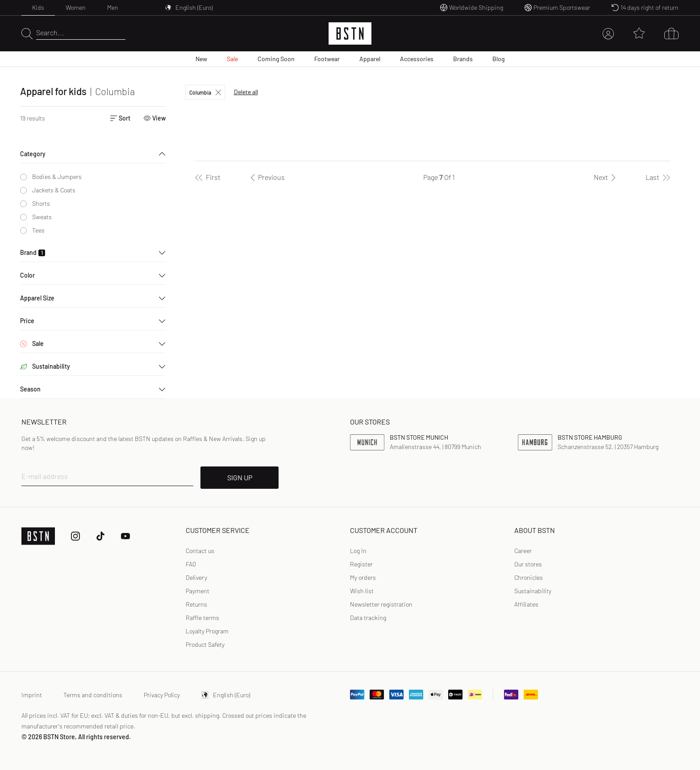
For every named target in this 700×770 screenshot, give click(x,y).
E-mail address (45, 476)
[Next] (606, 177)
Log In (358, 551)
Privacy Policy (162, 695)
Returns (196, 604)
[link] (358, 551)
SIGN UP (240, 477)
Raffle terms (202, 618)
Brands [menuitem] (463, 59)
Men (113, 7)
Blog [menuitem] (498, 59)
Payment (198, 591)
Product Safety (205, 644)
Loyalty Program (207, 631)
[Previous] (266, 177)
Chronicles (529, 577)
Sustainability (533, 591)
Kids (38, 7)
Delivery (196, 577)
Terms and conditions (93, 695)
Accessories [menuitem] (417, 59)
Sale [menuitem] (232, 59)
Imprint (32, 695)
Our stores (528, 564)
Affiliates (526, 604)
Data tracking (368, 618)
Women (76, 7)
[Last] (658, 177)
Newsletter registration (381, 604)
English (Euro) (226, 695)
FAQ (191, 564)
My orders (363, 577)
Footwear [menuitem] (327, 59)
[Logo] (350, 33)
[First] (208, 177)
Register (361, 564)
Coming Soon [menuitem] (276, 59)
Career (523, 551)
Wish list (362, 591)
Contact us (200, 551)
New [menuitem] (201, 59)
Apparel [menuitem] (370, 59)
